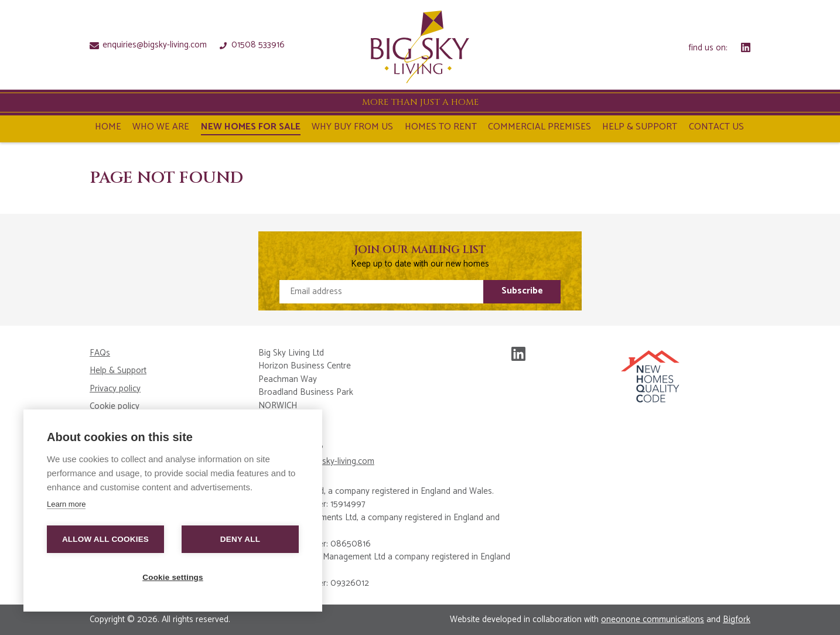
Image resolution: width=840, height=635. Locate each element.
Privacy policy (115, 389)
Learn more (66, 504)
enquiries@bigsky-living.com (148, 45)
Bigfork (737, 619)
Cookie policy (115, 407)
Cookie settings (173, 577)
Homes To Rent (441, 129)
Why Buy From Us (352, 129)
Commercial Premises (539, 129)
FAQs (100, 354)
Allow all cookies (105, 539)
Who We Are (161, 129)
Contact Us (716, 129)
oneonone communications (653, 619)
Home (108, 129)
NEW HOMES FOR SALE (251, 129)
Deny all (240, 539)
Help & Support (640, 129)
